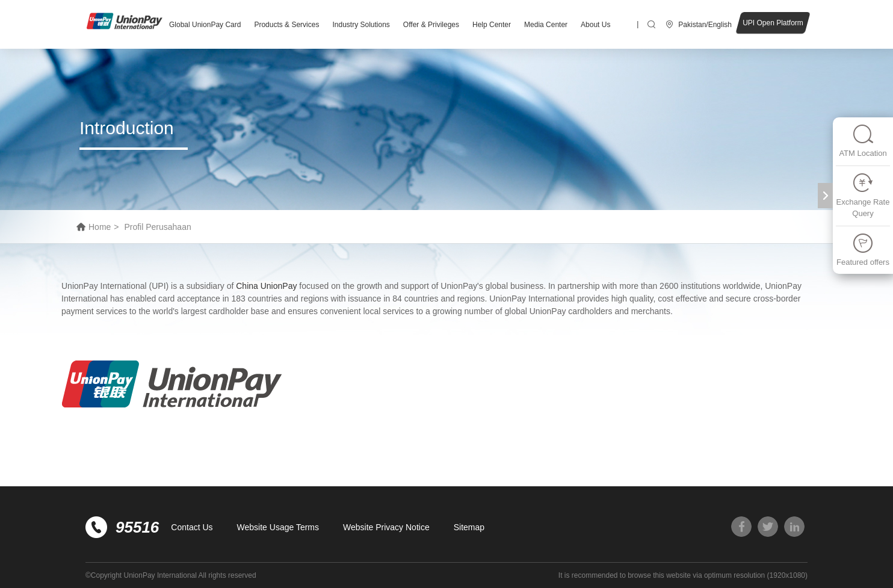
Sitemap (469, 527)
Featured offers (863, 249)
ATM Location (863, 141)
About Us (595, 25)
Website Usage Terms (278, 527)
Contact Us (192, 527)
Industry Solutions (361, 25)
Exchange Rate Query (863, 195)
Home (100, 227)
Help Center (492, 25)
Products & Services (286, 25)
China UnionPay (266, 286)
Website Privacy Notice (386, 527)
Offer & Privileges (431, 25)
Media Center (546, 25)
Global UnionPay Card (205, 25)
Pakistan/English (705, 25)
